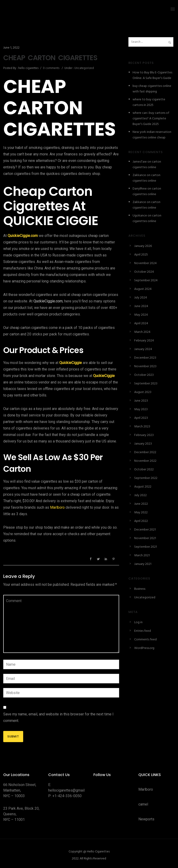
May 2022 (141, 513)
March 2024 (142, 332)
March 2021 (142, 555)
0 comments (51, 68)
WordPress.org (144, 648)
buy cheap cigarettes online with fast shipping (152, 89)
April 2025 (141, 255)
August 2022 (143, 487)
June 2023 (141, 401)
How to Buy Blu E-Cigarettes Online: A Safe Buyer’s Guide (152, 75)
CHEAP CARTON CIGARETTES (50, 58)
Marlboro (57, 507)
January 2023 (143, 444)
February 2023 (144, 435)
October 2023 (144, 375)
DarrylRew (140, 189)
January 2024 (143, 349)
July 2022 (140, 495)
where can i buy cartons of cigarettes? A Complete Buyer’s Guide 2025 (151, 119)
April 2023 (141, 418)
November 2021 (145, 538)
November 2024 (145, 263)
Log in (138, 622)
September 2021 (146, 547)
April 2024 (141, 323)
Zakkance (139, 175)
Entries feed (143, 631)
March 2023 (142, 427)
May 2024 (141, 315)
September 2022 (146, 478)
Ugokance (140, 216)
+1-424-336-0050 (67, 796)
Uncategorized (84, 68)
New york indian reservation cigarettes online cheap (152, 135)
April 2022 (141, 521)
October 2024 (144, 272)
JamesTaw (140, 162)
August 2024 (143, 289)
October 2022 (144, 470)
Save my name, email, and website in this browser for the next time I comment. (58, 717)
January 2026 (143, 246)
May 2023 (141, 409)
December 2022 (145, 452)
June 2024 (141, 306)
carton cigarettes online (147, 165)
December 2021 (145, 530)
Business (140, 589)
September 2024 (146, 280)
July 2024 (141, 298)
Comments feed (145, 640)
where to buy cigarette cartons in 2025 (149, 102)
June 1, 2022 (11, 48)
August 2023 (143, 392)
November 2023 (145, 366)
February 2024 (144, 341)
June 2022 (141, 504)
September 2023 (146, 384)
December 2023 (145, 358)
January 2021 (143, 564)
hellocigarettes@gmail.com (70, 790)
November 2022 (145, 461)
